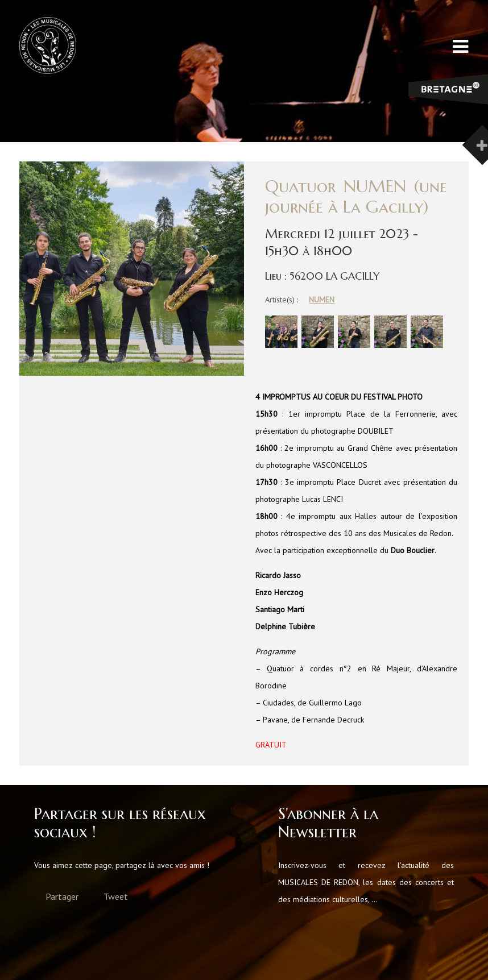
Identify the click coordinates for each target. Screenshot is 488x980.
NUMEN (322, 300)
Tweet (116, 896)
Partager (62, 896)
